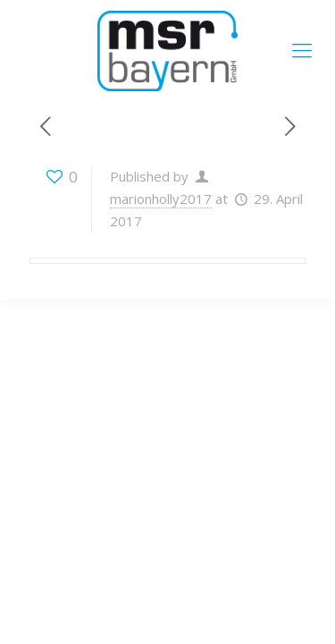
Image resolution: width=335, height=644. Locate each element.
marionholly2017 (161, 199)
